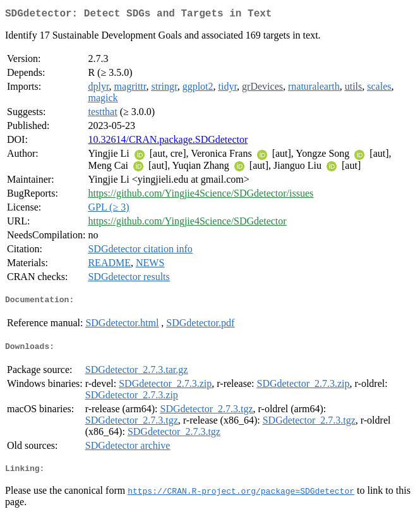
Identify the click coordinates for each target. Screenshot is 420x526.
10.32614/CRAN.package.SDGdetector (168, 142)
